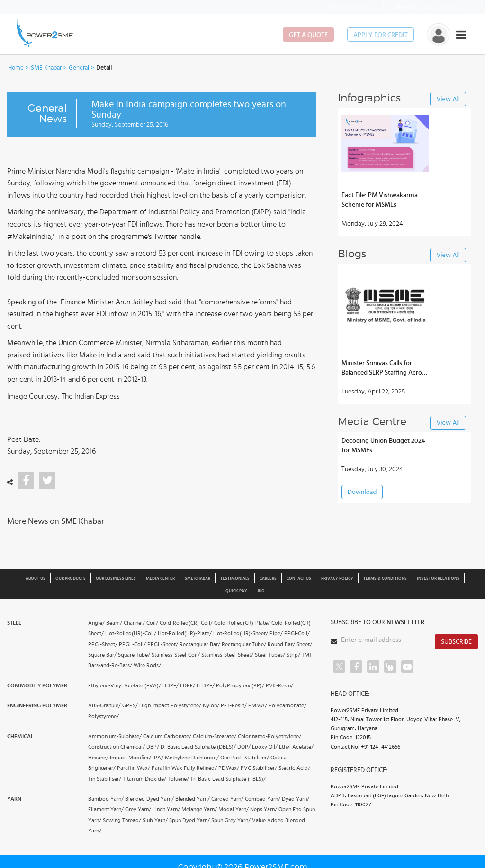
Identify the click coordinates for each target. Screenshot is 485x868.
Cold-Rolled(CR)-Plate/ (242, 623)
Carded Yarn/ (227, 799)
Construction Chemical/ (117, 747)
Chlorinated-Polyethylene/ (269, 736)
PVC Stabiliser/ (259, 768)
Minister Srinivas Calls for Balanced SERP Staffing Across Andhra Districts (385, 369)
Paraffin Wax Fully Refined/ (184, 768)
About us (36, 579)
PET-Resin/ (234, 705)
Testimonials (235, 579)
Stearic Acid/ (294, 768)
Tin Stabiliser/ (105, 779)
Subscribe (456, 642)
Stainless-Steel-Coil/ (176, 655)
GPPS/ (130, 705)
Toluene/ (178, 779)
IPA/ (158, 758)
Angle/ (96, 623)
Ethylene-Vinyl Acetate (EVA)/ (125, 685)
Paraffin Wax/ (134, 768)
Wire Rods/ (147, 665)
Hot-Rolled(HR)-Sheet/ (241, 633)
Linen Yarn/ (166, 809)
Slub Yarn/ (155, 820)
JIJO (261, 591)
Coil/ (152, 623)
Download (362, 492)
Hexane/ (98, 758)
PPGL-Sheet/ (163, 644)
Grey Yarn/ (138, 809)
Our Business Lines (116, 579)
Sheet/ (304, 644)
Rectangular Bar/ (200, 644)
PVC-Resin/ (279, 685)
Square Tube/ (134, 655)
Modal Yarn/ (234, 809)
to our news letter (430, 7)
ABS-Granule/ (104, 705)
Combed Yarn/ (263, 799)
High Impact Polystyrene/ (170, 705)
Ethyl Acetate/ (296, 747)
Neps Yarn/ (264, 809)
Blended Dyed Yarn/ (149, 799)
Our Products (71, 579)
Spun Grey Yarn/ (231, 820)
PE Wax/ (229, 768)
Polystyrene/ (103, 716)
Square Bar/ (102, 655)
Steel (14, 623)
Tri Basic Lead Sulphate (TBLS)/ (228, 779)
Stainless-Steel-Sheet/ (227, 655)
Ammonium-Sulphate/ (115, 736)
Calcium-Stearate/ (215, 736)
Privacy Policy (337, 579)
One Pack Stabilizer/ (245, 758)
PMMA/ (258, 705)
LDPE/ (188, 685)
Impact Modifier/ (130, 758)
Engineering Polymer (37, 705)
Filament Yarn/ (106, 809)
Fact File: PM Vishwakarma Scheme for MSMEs (380, 200)
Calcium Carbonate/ (167, 736)
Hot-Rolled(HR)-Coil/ (131, 633)
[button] (242, 434)
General (79, 68)
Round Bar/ (281, 644)
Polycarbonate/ (287, 705)
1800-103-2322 (350, 7)
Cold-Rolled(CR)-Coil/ (186, 623)
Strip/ (293, 655)
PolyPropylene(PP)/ (240, 685)
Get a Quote (308, 35)
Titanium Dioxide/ (144, 779)
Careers (268, 579)
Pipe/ (276, 633)
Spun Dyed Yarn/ (189, 820)
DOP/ (244, 747)
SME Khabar (46, 68)
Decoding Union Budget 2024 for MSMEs (383, 446)
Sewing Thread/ (122, 820)
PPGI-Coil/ (297, 633)
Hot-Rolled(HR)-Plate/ (185, 633)
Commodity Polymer (37, 685)
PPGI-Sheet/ (103, 644)
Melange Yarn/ (199, 809)
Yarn (14, 799)
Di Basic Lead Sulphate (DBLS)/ (198, 747)
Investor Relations (438, 579)
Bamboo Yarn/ (106, 799)
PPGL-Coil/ (132, 644)
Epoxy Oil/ (265, 747)
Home (16, 68)
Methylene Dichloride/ (192, 758)
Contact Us (299, 579)
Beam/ (114, 623)
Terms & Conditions (385, 579)
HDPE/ (171, 685)
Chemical (20, 736)
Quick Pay (236, 591)
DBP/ (153, 747)
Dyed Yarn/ (296, 799)
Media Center (160, 579)
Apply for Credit (381, 35)
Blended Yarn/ (193, 799)
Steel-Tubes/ (270, 655)
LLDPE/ (206, 685)
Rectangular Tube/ (244, 644)
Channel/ (134, 623)
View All (448, 99)
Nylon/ (211, 705)
